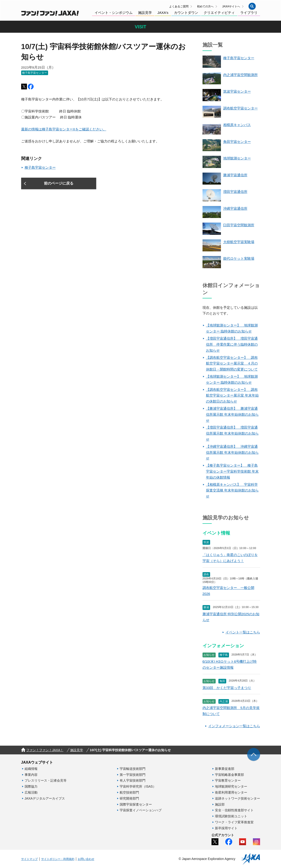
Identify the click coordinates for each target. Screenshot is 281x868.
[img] (254, 754)
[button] (252, 6)
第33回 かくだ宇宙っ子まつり (227, 688)
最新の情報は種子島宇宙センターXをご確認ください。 (64, 129)
